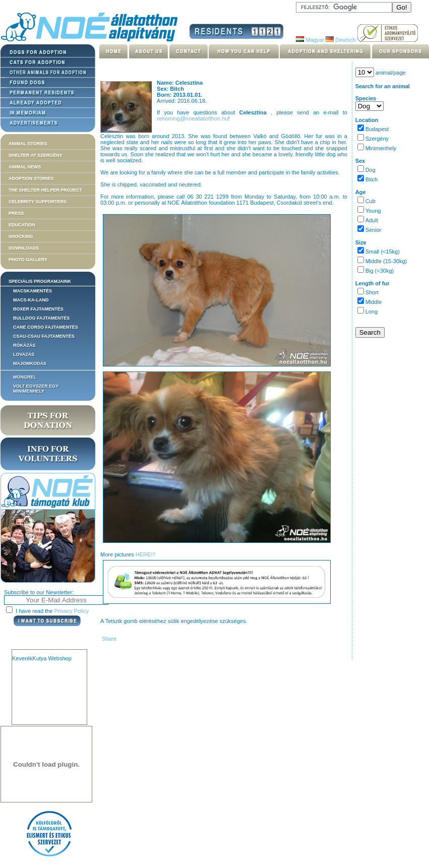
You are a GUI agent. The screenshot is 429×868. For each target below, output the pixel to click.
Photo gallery (28, 260)
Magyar (310, 40)
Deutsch (341, 40)
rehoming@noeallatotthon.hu (192, 118)
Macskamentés (33, 291)
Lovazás (24, 354)
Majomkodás (30, 363)
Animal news (25, 167)
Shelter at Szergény (36, 155)
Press (16, 213)
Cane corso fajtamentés (46, 327)
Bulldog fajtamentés (41, 318)
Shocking (21, 236)
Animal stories (28, 144)
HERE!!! (146, 554)
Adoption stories (31, 178)
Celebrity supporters (38, 202)
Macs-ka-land (31, 300)
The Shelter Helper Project (45, 190)
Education (22, 225)
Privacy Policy (72, 611)
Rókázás (24, 345)
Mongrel (25, 377)
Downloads (24, 248)
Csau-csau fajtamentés (44, 336)
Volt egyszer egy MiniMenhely (36, 389)
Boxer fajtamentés (38, 309)
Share (108, 639)
